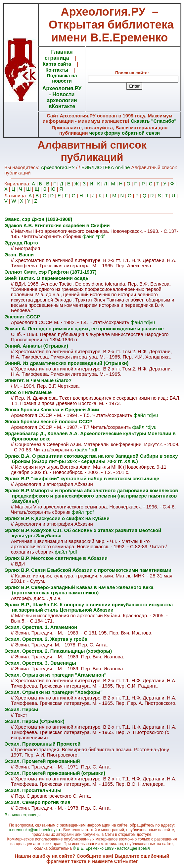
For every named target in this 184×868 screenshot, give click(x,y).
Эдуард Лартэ (21, 243)
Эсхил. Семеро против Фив (38, 802)
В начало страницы (23, 815)
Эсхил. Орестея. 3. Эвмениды (40, 663)
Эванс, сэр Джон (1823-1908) (38, 219)
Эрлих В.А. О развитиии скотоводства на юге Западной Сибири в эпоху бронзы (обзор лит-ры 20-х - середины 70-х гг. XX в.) (91, 459)
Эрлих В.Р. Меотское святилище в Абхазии (56, 558)
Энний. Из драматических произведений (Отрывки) (67, 363)
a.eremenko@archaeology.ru (34, 830)
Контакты (57, 70)
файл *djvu (143, 322)
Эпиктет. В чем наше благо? (38, 380)
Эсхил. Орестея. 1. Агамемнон (41, 627)
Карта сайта (57, 64)
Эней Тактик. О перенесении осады (47, 278)
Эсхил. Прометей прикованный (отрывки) (55, 773)
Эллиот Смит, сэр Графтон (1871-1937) (51, 272)
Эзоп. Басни (19, 255)
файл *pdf (93, 236)
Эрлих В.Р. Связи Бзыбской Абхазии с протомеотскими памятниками (88, 570)
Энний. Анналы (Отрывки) (36, 346)
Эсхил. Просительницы (33, 790)
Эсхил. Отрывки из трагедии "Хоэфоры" (54, 692)
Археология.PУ (58, 167)
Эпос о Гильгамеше (28, 392)
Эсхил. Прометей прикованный (42, 761)
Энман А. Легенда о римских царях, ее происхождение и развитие (84, 329)
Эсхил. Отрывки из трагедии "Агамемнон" (56, 675)
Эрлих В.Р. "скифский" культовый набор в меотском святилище (82, 479)
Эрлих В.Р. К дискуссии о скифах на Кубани (57, 518)
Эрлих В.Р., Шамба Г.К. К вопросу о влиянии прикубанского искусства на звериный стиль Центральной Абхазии (89, 607)
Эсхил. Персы (21, 709)
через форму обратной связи (125, 133)
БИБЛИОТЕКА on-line (106, 167)
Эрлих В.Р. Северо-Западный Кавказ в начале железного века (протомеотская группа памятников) (79, 590)
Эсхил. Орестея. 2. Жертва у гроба (46, 639)
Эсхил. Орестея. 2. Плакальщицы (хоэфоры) (58, 651)
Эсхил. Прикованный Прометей (43, 744)
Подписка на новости (62, 78)
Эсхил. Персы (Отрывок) (34, 721)
